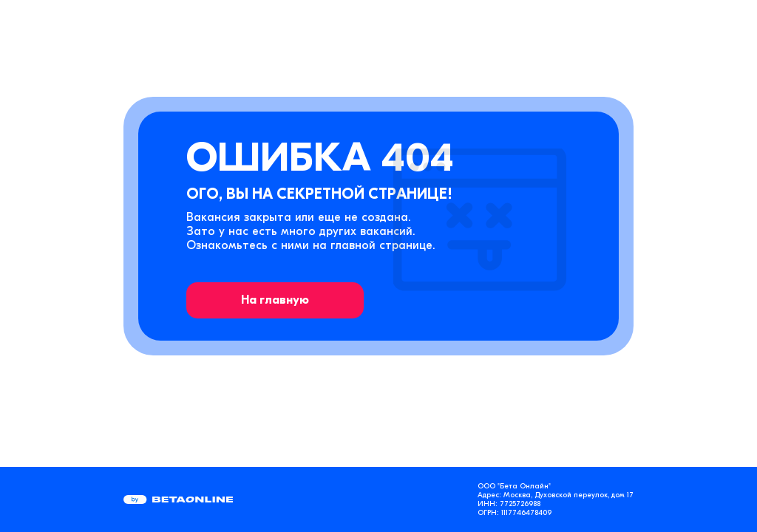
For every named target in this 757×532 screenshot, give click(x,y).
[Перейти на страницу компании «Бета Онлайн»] (178, 499)
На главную (275, 300)
